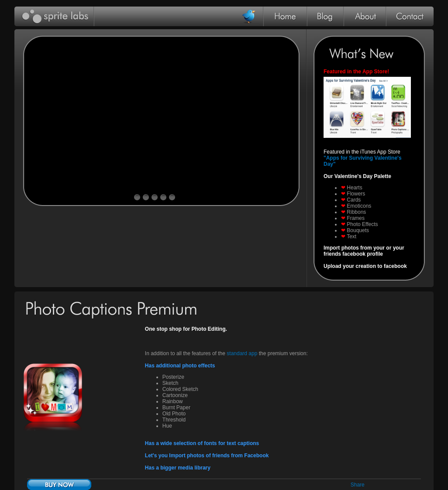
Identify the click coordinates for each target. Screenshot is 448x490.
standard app (243, 353)
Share (358, 485)
